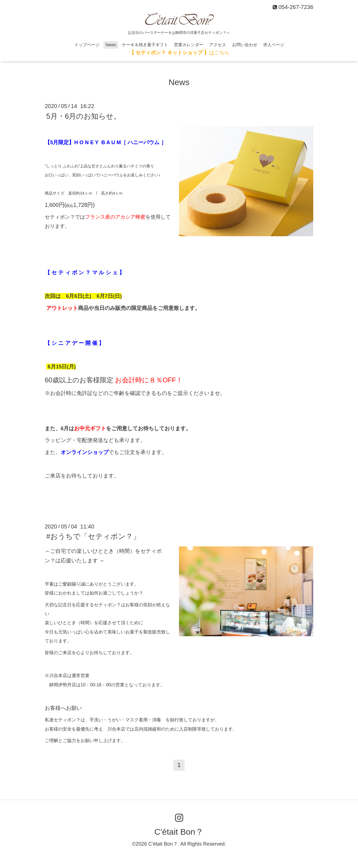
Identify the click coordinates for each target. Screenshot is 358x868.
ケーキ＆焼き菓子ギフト (145, 45)
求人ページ (274, 45)
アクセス (218, 45)
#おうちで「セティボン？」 (93, 536)
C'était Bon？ (179, 832)
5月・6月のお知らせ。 (83, 116)
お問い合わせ (245, 45)
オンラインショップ (85, 452)
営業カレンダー (189, 45)
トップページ (87, 45)
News (111, 45)
